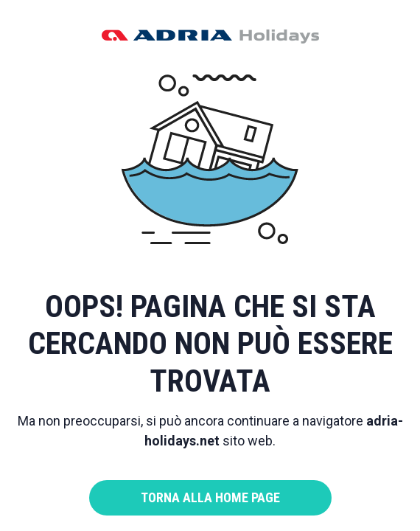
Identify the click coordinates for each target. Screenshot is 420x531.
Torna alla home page (210, 497)
